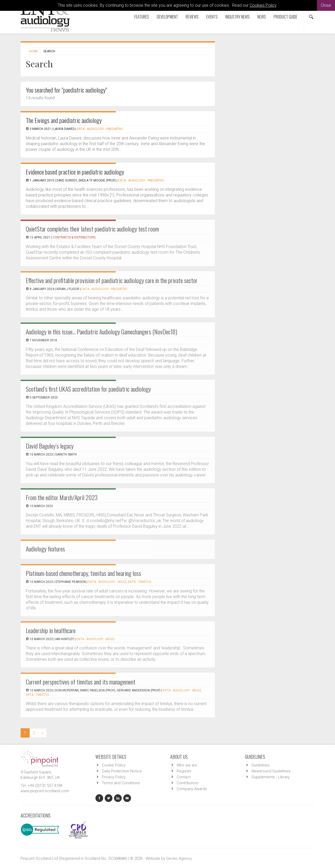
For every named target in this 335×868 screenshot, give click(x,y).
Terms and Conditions (121, 783)
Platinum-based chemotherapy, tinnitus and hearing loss (83, 573)
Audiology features (45, 549)
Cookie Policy (114, 765)
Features (142, 17)
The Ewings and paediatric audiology (64, 120)
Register (184, 771)
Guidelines (260, 765)
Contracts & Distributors (74, 237)
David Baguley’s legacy (50, 446)
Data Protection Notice (122, 771)
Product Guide (285, 17)
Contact (184, 777)
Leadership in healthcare (51, 630)
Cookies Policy (263, 5)
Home (34, 51)
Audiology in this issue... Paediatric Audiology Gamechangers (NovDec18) (101, 332)
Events (212, 17)
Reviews (192, 17)
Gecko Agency (179, 858)
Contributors (187, 783)
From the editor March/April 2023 (62, 497)
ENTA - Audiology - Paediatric (100, 129)
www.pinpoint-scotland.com (45, 791)
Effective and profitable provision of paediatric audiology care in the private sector (112, 280)
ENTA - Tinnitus (140, 582)
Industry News (238, 17)
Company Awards (192, 789)
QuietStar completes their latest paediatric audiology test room (92, 229)
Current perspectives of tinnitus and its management (81, 682)
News (262, 17)
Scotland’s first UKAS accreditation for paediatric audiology (88, 389)
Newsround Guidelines (271, 771)
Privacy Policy (114, 777)
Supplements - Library (271, 777)
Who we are (187, 765)
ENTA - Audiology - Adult (107, 582)
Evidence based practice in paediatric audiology (75, 172)
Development (167, 17)
